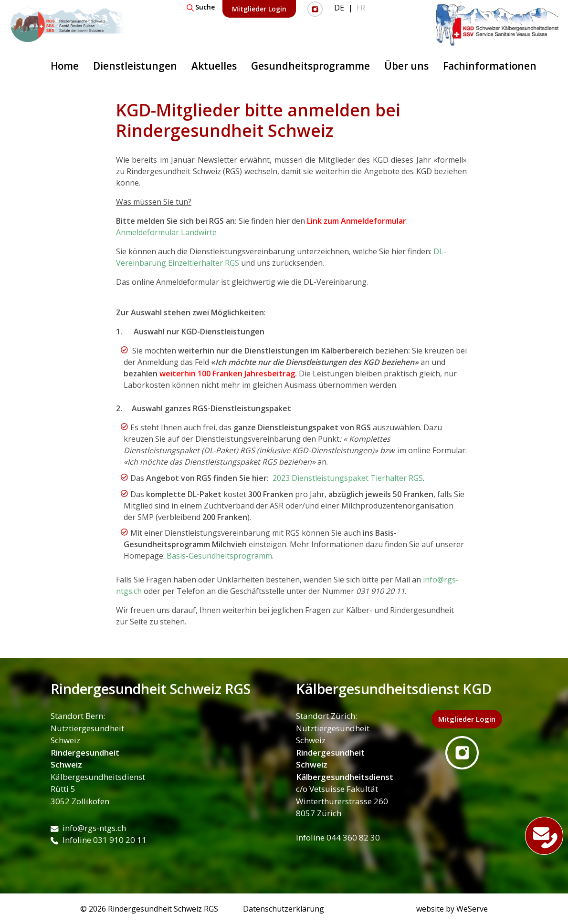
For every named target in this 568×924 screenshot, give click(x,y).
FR (361, 8)
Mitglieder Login (259, 9)
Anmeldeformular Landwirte (166, 232)
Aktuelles (214, 66)
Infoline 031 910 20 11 (99, 840)
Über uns (406, 66)
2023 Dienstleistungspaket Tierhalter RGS (347, 478)
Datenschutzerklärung (284, 909)
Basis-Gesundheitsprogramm (219, 556)
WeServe (472, 909)
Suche (201, 7)
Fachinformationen (490, 66)
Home (65, 66)
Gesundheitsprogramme (310, 66)
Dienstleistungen (135, 66)
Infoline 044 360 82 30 (338, 837)
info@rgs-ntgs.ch (88, 828)
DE (339, 8)
